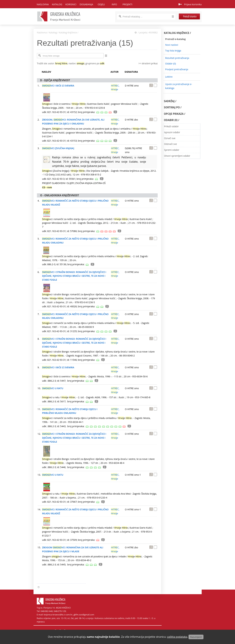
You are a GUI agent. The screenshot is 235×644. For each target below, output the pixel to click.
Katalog (53, 32)
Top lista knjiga (173, 51)
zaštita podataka (177, 637)
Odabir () (171, 64)
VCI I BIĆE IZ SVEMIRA (58, 86)
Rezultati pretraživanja (177, 58)
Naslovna (43, 4)
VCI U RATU (53, 388)
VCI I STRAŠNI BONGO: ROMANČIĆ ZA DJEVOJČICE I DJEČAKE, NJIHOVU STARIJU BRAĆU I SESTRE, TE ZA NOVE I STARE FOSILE (74, 276)
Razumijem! (196, 637)
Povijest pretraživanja (177, 69)
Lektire (169, 77)
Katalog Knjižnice (68, 32)
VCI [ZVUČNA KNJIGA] (58, 148)
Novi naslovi (172, 45)
